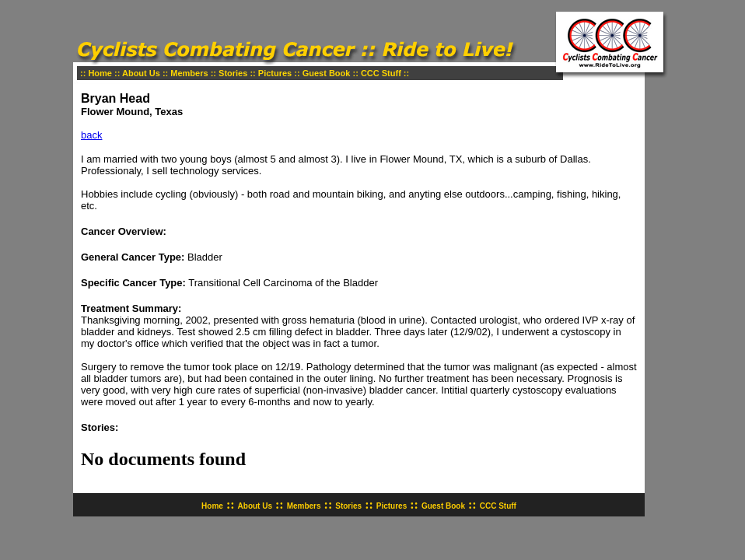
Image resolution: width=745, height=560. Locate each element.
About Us (141, 73)
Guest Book (327, 73)
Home (100, 73)
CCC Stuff (381, 73)
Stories (233, 73)
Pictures (275, 73)
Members (189, 73)
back (91, 135)
